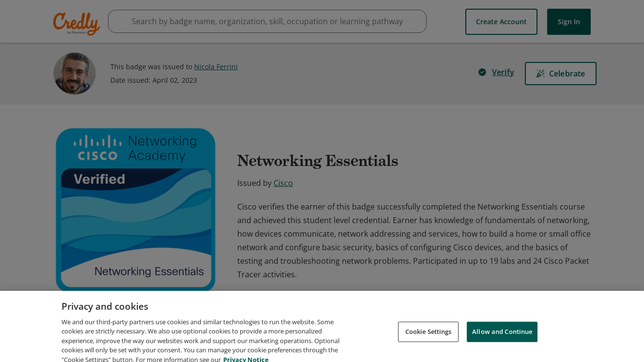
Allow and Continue (502, 343)
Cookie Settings (429, 343)
